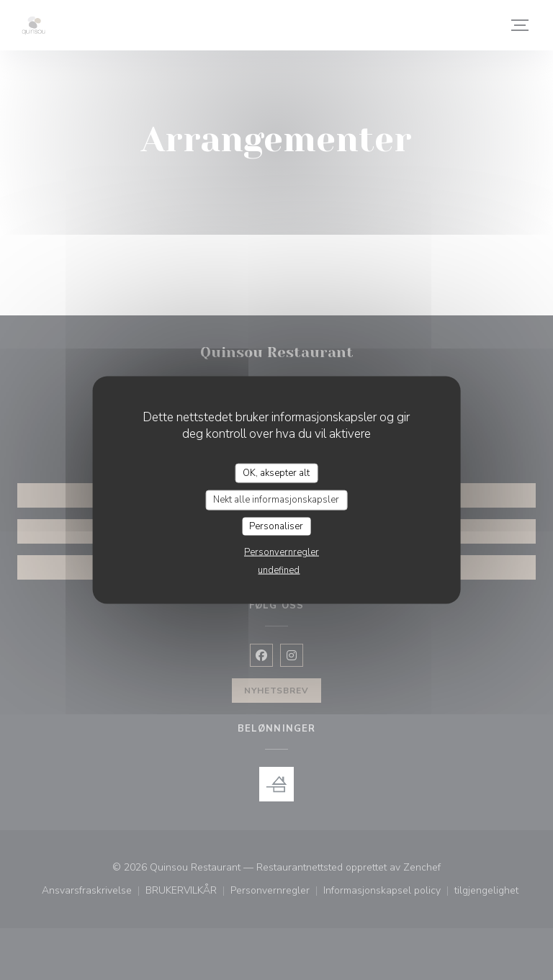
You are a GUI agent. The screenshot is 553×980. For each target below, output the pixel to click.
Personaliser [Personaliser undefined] (276, 526)
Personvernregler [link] (282, 552)
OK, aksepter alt (276, 472)
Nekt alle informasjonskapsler (276, 500)
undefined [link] (279, 570)
